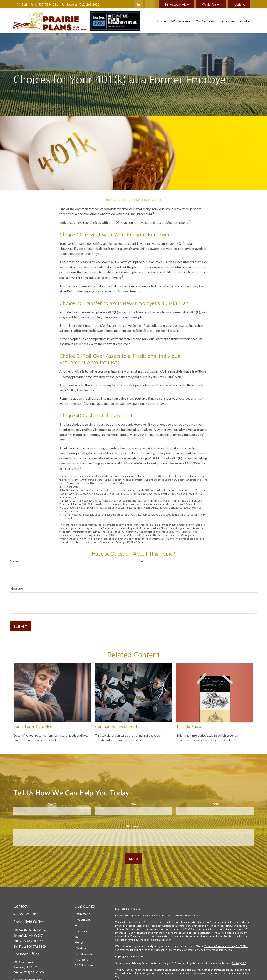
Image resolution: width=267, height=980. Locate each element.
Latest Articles (84, 954)
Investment (82, 920)
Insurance (81, 931)
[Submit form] (20, 626)
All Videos (81, 960)
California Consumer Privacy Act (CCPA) (226, 946)
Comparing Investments (117, 726)
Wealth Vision (211, 4)
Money (79, 942)
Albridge (239, 4)
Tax (77, 937)
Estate (79, 925)
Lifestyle (80, 948)
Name (14, 561)
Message (16, 588)
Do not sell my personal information (213, 950)
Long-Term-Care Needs (35, 726)
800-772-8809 (36, 946)
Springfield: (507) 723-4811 (37, 4)
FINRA (235, 963)
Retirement (82, 914)
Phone (215, 804)
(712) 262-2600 (33, 972)
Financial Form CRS (130, 909)
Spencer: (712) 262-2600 (80, 4)
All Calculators (84, 965)
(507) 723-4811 (33, 941)
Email (140, 561)
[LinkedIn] (138, 4)
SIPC (244, 963)
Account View (177, 4)
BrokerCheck (192, 915)
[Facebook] (150, 4)
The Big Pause (189, 726)
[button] (161, 21)
